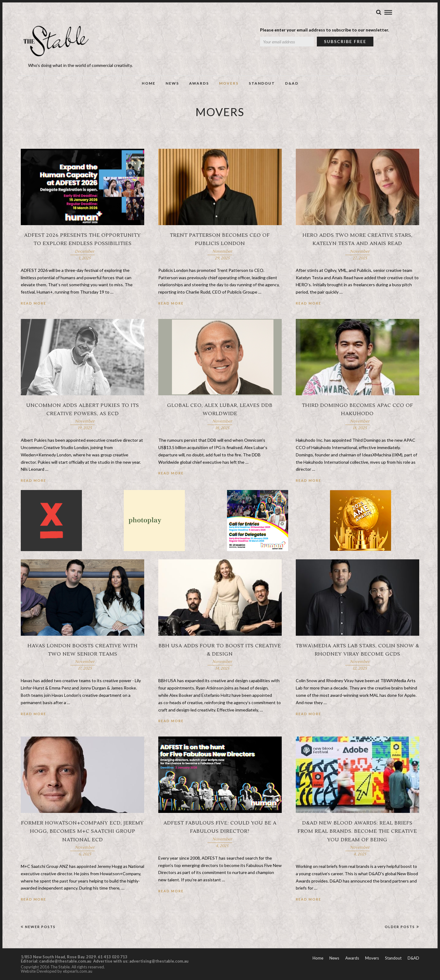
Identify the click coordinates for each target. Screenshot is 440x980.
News (172, 83)
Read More (33, 304)
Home (149, 83)
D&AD (292, 83)
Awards (199, 83)
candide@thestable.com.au (66, 962)
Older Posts (402, 927)
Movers (229, 83)
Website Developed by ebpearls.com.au (57, 972)
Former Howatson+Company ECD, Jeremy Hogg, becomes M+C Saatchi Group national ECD (82, 832)
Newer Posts (38, 927)
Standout (262, 83)
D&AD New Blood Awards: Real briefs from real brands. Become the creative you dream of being (357, 832)
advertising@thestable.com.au (159, 962)
